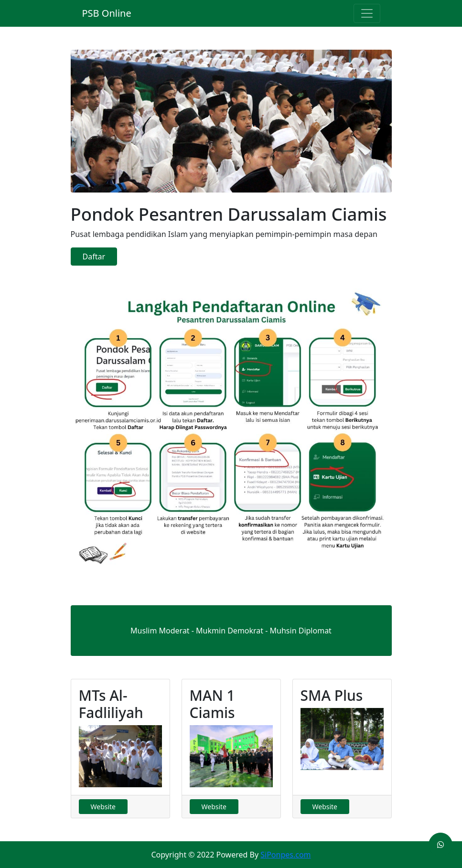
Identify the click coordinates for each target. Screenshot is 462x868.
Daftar (94, 257)
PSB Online (107, 13)
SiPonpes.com (285, 855)
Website (103, 807)
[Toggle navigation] (367, 13)
